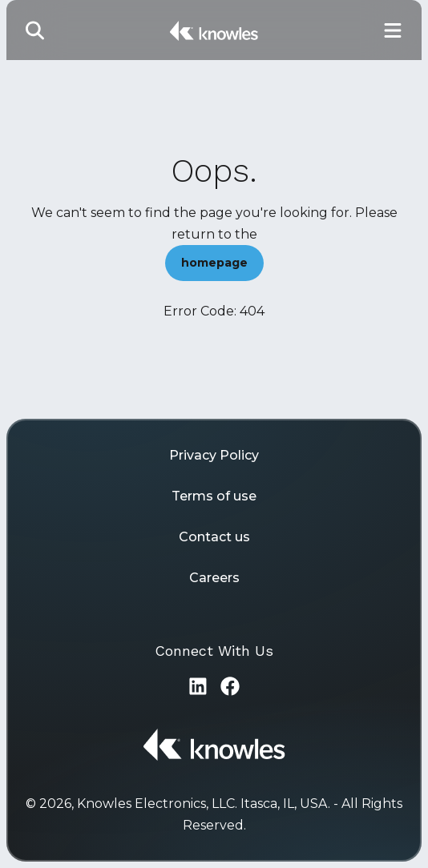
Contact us (214, 537)
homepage (214, 263)
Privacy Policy (214, 455)
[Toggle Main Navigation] (393, 30)
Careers (214, 578)
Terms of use (214, 496)
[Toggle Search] (35, 30)
